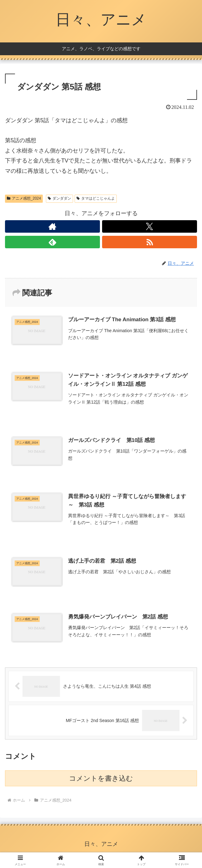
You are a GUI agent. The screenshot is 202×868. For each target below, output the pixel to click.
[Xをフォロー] (150, 226)
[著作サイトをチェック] (52, 226)
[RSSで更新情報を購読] (150, 242)
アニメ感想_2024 (24, 198)
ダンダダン (59, 198)
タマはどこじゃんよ (96, 198)
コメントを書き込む (101, 778)
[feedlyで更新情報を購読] (52, 242)
